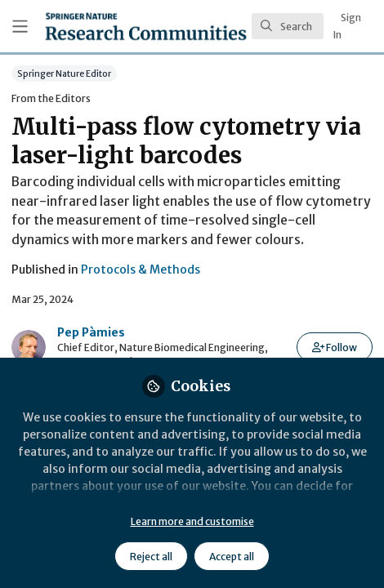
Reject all (151, 557)
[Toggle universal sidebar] (20, 27)
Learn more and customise (192, 521)
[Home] (146, 26)
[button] (335, 347)
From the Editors (51, 98)
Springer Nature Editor (64, 73)
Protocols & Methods (141, 269)
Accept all (232, 557)
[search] (288, 26)
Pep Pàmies (91, 332)
